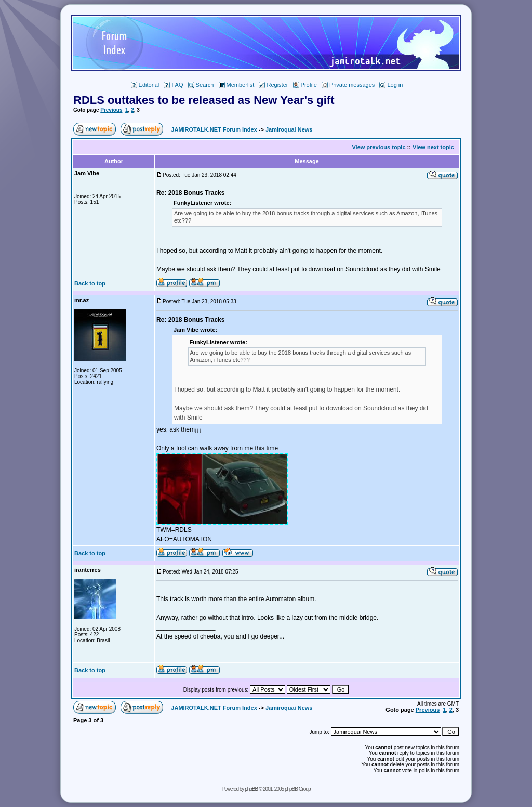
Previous (111, 110)
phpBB (251, 789)
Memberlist (237, 85)
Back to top (90, 283)
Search (201, 85)
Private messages (348, 85)
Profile (305, 85)
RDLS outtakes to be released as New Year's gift (204, 100)
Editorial (145, 85)
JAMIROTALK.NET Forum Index (214, 129)
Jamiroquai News (289, 129)
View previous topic (378, 147)
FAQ (173, 85)
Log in (391, 85)
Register (273, 85)
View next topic (433, 147)
